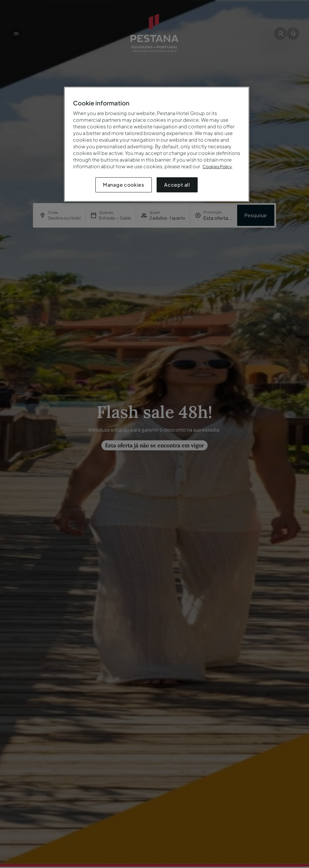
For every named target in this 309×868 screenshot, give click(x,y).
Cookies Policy (217, 166)
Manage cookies (124, 185)
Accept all (177, 185)
